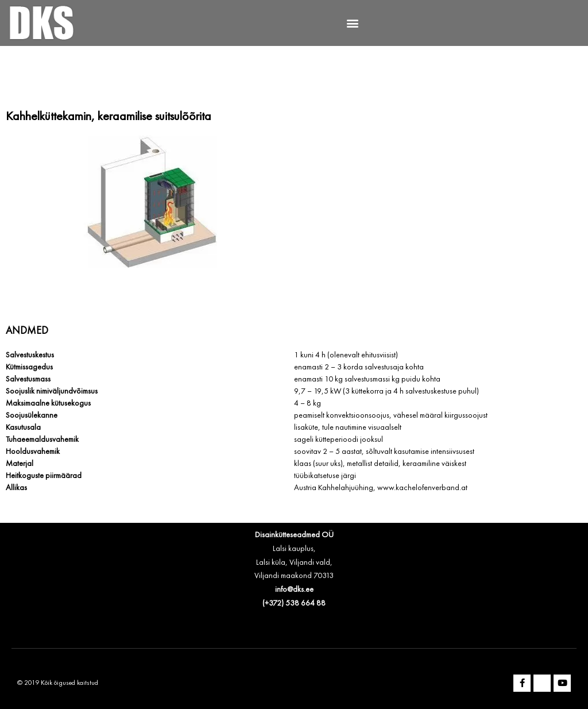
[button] (353, 23)
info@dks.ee (294, 589)
